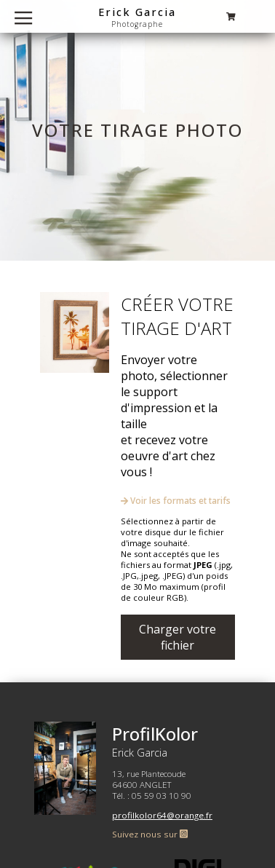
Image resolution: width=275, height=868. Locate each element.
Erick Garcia (137, 12)
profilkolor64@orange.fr (162, 815)
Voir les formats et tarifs (176, 501)
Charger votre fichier (178, 637)
